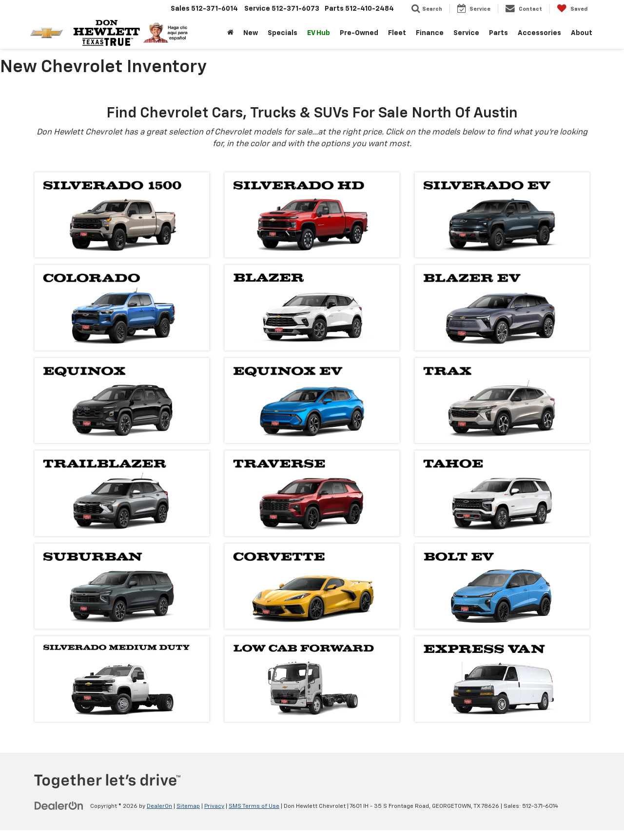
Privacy (214, 806)
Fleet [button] (397, 33)
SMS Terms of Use (254, 806)
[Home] (230, 33)
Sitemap (188, 806)
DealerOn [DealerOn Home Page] (159, 806)
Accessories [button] (539, 33)
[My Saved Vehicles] (572, 9)
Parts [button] (498, 33)
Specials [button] (283, 33)
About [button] (582, 33)
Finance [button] (430, 33)
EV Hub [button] (319, 33)
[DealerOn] (59, 806)
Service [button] (466, 33)
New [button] (251, 33)
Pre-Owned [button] (359, 33)
